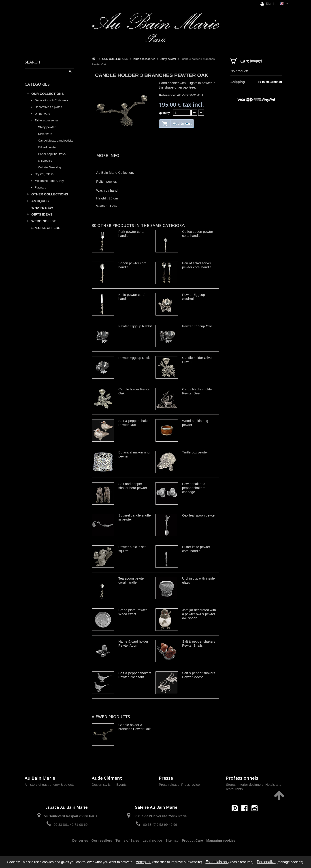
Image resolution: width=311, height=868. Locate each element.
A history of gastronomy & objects (50, 784)
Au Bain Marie (40, 778)
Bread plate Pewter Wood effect (133, 612)
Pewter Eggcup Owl (197, 326)
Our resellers (102, 840)
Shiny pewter (47, 127)
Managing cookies (221, 840)
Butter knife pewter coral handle (196, 549)
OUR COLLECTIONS (48, 94)
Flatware (40, 187)
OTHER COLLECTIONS (50, 194)
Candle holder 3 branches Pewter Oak (134, 727)
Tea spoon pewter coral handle (132, 580)
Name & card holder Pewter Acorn (133, 643)
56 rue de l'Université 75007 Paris (160, 816)
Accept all (144, 862)
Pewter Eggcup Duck (134, 358)
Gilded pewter (47, 147)
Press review (191, 784)
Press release (169, 784)
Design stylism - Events (109, 784)
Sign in (268, 4)
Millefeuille (45, 161)
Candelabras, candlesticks (56, 141)
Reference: (168, 95)
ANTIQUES (40, 201)
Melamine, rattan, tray (49, 181)
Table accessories (47, 120)
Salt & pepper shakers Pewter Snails (199, 643)
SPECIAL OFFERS (46, 228)
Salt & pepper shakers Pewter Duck (135, 423)
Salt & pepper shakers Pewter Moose (199, 675)
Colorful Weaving (50, 167)
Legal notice (152, 840)
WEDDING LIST (44, 221)
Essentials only (217, 862)
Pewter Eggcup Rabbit (135, 326)
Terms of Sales (127, 840)
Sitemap (172, 840)
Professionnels (242, 778)
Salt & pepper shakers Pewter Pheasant (135, 675)
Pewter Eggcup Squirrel (194, 297)
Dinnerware (42, 114)
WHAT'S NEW (42, 208)
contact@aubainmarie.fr (246, 818)
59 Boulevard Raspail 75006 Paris (70, 816)
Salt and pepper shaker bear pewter (133, 486)
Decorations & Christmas (51, 100)
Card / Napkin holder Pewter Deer (198, 391)
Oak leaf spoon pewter (199, 515)
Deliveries (80, 840)
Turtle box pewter (195, 452)
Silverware (45, 134)
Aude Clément (107, 778)
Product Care (192, 840)
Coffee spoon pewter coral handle (198, 234)
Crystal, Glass (44, 174)
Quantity (164, 113)
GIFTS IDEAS (42, 214)
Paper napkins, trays (52, 154)
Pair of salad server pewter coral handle (197, 265)
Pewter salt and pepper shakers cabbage (194, 488)
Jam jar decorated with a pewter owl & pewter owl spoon (199, 614)
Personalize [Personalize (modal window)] (266, 862)
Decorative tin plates (48, 107)
